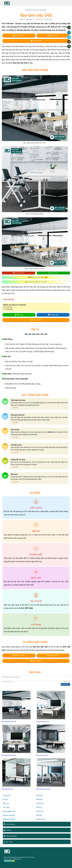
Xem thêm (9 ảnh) (19, 273)
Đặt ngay (20, 315)
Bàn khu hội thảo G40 (43, 722)
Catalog (8, 830)
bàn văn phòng (37, 277)
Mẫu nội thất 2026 (11, 836)
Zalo (69, 37)
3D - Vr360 (9, 842)
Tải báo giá (54, 315)
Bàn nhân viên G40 (7, 789)
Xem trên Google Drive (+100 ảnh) (37, 282)
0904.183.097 (53, 35)
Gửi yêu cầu (36, 41)
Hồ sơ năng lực (11, 824)
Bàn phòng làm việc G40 (9, 722)
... (11, 408)
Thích (21, 20)
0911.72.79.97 (19, 35)
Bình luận (29, 20)
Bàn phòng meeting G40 (9, 755)
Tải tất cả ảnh (53, 273)
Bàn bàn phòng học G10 (43, 789)
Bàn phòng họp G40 (42, 755)
